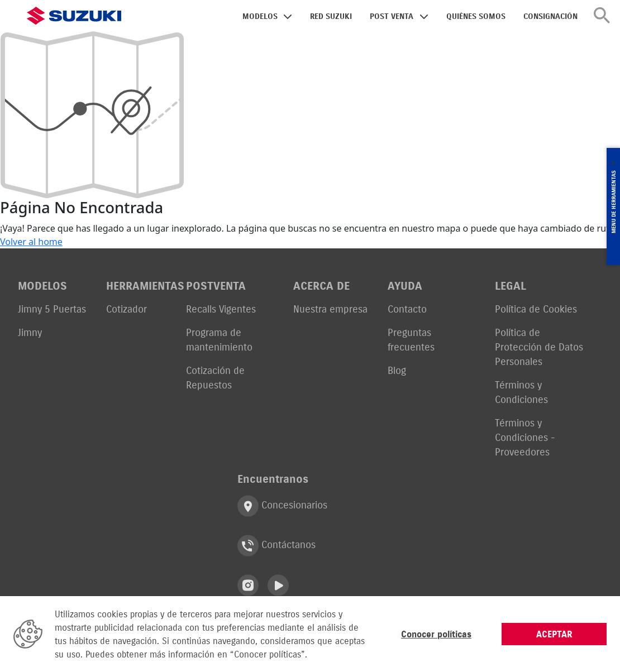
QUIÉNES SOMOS (476, 16)
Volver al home (31, 242)
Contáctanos (276, 546)
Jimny (30, 332)
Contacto (407, 309)
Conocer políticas (436, 634)
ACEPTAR (554, 634)
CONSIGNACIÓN (550, 16)
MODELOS (260, 16)
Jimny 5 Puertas (52, 309)
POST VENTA (392, 16)
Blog (397, 370)
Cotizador (127, 309)
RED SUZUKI (331, 16)
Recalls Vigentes (221, 309)
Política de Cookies (536, 309)
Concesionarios (282, 506)
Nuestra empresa (330, 309)
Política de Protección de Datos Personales (539, 347)
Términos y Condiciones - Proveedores (525, 437)
